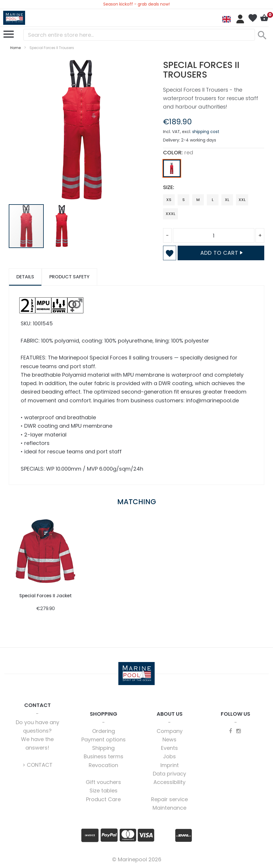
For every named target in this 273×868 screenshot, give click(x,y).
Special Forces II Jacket (45, 596)
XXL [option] (242, 200)
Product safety (69, 277)
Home (15, 48)
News (169, 739)
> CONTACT (37, 765)
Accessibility (169, 782)
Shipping (103, 748)
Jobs (169, 756)
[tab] (25, 277)
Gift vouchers (103, 782)
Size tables (104, 791)
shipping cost (206, 132)
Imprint (170, 765)
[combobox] (139, 35)
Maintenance (169, 808)
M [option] (198, 200)
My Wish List (253, 18)
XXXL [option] (170, 214)
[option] (172, 168)
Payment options (104, 739)
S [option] (183, 200)
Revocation (103, 765)
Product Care (103, 799)
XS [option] (169, 200)
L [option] (213, 200)
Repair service (169, 799)
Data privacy (169, 774)
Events (169, 748)
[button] (62, 226)
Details (25, 277)
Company (170, 731)
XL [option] (227, 200)
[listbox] (214, 170)
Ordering (104, 731)
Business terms (104, 756)
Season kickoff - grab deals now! (136, 4)
